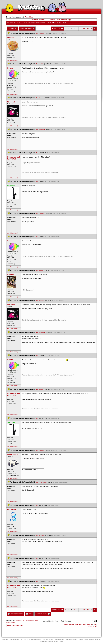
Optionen (12, 29)
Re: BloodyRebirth (42, 482)
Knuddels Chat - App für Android (23, 640)
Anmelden (29, 17)
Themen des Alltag (28, 23)
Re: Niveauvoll (40, 130)
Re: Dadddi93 (40, 64)
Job (61, 641)
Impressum (55, 641)
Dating (86, 640)
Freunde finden (59, 640)
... (80, 29)
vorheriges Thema (16, 614)
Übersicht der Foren (38, 20)
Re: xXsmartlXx (41, 535)
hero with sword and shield (30, 621)
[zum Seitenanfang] (12, 60)
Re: (37, 153)
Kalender (52, 20)
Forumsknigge (66, 20)
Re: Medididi (40, 301)
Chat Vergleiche (45, 641)
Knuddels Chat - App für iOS (44, 640)
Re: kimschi (40, 98)
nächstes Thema (43, 614)
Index (29, 614)
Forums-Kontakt (69, 624)
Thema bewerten (27, 29)
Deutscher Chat (7, 640)
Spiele (81, 640)
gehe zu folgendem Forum (51, 621)
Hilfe (59, 20)
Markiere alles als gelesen (15, 625)
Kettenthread (41, 23)
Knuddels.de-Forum (14, 23)
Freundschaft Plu (71, 640)
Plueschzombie (11, 622)
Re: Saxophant (41, 33)
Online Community (95, 640)
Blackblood (19, 621)
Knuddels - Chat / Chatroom (83, 624)
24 (88, 29)
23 (84, 29)
